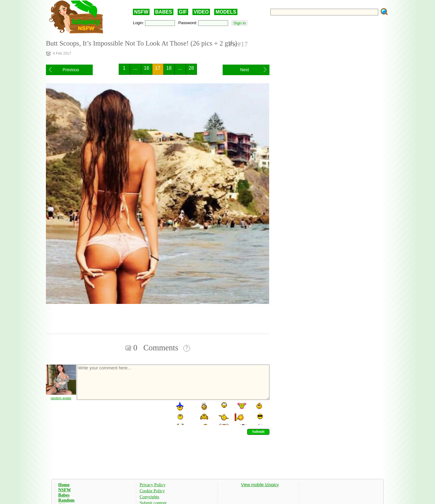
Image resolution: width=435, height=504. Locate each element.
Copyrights (149, 497)
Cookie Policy (152, 491)
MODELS (226, 12)
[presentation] (122, 413)
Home (64, 485)
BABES (164, 12)
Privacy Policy (153, 485)
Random (66, 500)
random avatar (61, 398)
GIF (183, 12)
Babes (64, 495)
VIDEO (201, 12)
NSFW (141, 12)
